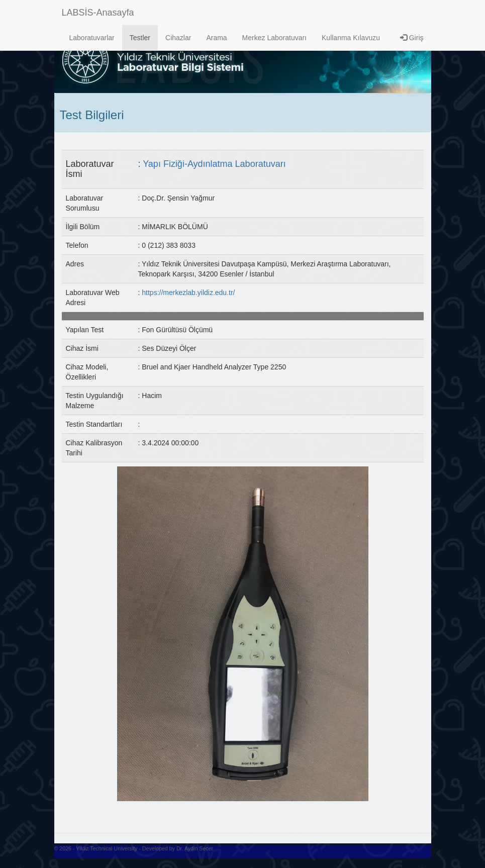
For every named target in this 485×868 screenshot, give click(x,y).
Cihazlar (178, 38)
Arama (216, 38)
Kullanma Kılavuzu (351, 38)
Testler (140, 38)
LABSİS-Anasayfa (98, 13)
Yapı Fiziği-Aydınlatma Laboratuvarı (214, 164)
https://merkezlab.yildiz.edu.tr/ (188, 293)
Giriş (412, 38)
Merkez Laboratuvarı (274, 38)
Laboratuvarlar (92, 38)
